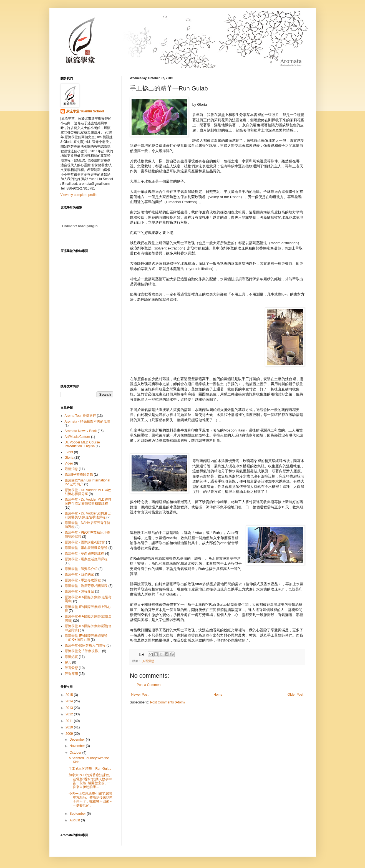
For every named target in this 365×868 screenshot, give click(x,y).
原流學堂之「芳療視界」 (83, 651)
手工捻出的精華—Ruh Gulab (90, 769)
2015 (70, 695)
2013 (70, 708)
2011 (70, 721)
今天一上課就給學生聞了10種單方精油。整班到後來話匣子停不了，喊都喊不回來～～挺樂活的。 (91, 800)
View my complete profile (79, 195)
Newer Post (140, 695)
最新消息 (71, 469)
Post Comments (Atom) (168, 702)
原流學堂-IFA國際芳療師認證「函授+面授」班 (86, 638)
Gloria (69, 458)
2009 (70, 734)
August (75, 820)
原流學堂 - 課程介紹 (80, 591)
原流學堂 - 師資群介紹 (81, 569)
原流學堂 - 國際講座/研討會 (85, 542)
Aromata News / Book (81, 431)
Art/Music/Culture (77, 437)
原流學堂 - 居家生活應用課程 (86, 559)
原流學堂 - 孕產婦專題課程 (85, 554)
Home (218, 695)
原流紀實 (71, 657)
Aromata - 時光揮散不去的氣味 (87, 422)
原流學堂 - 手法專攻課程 (83, 580)
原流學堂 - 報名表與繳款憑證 (86, 548)
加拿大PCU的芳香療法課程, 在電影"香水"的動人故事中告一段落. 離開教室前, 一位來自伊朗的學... (90, 781)
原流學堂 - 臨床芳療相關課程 (86, 586)
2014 (70, 701)
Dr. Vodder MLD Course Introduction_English (82, 444)
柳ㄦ (68, 662)
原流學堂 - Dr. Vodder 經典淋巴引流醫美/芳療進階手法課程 (88, 515)
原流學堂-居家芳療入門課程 (85, 645)
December (78, 740)
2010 (70, 727)
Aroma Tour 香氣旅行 (80, 416)
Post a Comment (149, 685)
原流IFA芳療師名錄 (79, 475)
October (76, 753)
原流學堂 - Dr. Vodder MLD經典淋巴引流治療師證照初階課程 (88, 501)
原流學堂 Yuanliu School (85, 111)
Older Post (295, 695)
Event (69, 452)
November (78, 746)
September (78, 814)
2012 (70, 714)
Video (69, 463)
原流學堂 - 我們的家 (80, 574)
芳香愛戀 (148, 661)
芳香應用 (71, 674)
